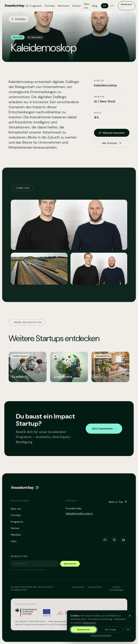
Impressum (78, 587)
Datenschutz (95, 587)
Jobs (14, 541)
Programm (36, 6)
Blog (95, 6)
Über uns (87, 6)
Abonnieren (70, 564)
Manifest (16, 535)
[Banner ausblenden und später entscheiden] (130, 638)
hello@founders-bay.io (79, 513)
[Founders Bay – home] (17, 6)
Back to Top (118, 502)
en (112, 6)
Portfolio (50, 6)
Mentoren (64, 6)
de (105, 6)
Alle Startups (112, 143)
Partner (77, 6)
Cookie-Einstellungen (117, 588)
